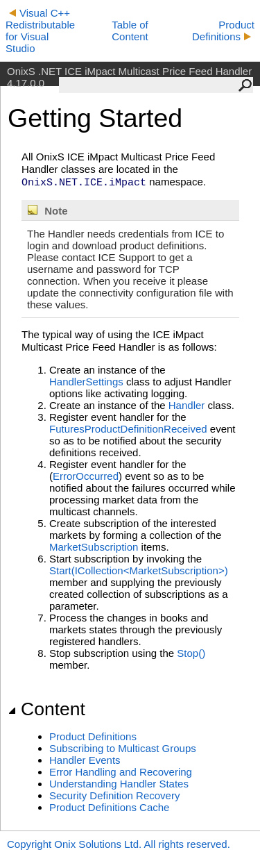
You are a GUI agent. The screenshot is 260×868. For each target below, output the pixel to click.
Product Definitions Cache (109, 807)
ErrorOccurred (86, 476)
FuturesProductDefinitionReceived (128, 429)
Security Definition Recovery (114, 795)
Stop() (191, 653)
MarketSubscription (94, 547)
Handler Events (85, 760)
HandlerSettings (86, 382)
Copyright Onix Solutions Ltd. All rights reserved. (119, 844)
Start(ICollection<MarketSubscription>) (139, 570)
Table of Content (130, 31)
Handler (187, 405)
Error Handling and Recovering (121, 772)
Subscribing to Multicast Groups (123, 748)
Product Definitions (223, 31)
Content (46, 709)
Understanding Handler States (119, 784)
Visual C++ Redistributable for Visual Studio (40, 31)
